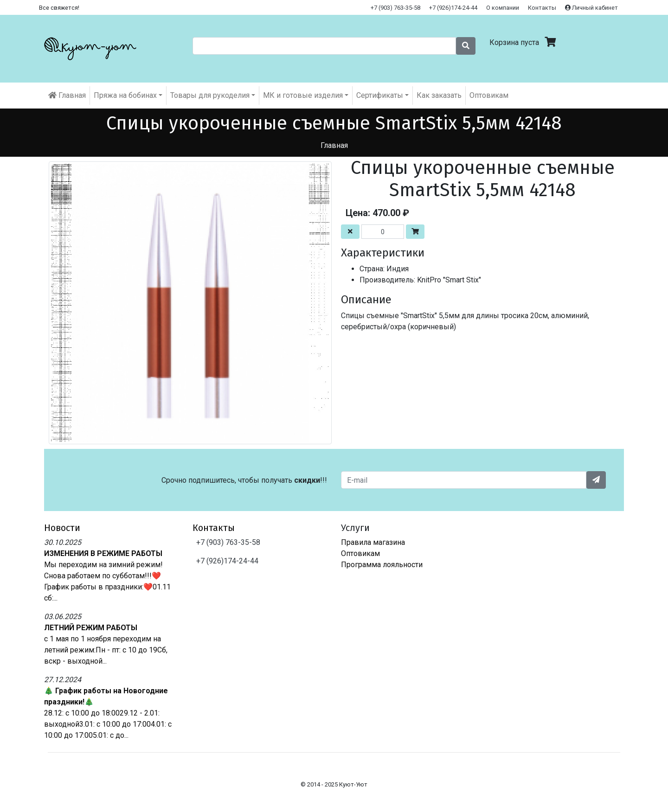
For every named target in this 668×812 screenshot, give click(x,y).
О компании (503, 8)
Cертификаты (380, 95)
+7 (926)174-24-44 (453, 8)
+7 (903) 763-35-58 (395, 8)
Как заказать (439, 95)
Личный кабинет (591, 8)
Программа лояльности (382, 565)
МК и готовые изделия (303, 95)
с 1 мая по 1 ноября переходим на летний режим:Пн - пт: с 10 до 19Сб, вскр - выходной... (106, 650)
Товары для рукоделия (210, 95)
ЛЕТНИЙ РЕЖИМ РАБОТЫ (91, 628)
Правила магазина (373, 542)
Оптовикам (489, 95)
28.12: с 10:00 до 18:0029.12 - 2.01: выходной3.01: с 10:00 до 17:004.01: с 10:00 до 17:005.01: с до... (108, 724)
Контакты (542, 8)
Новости (62, 528)
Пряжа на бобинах (125, 95)
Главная (67, 95)
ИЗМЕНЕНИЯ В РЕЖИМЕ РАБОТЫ (103, 553)
